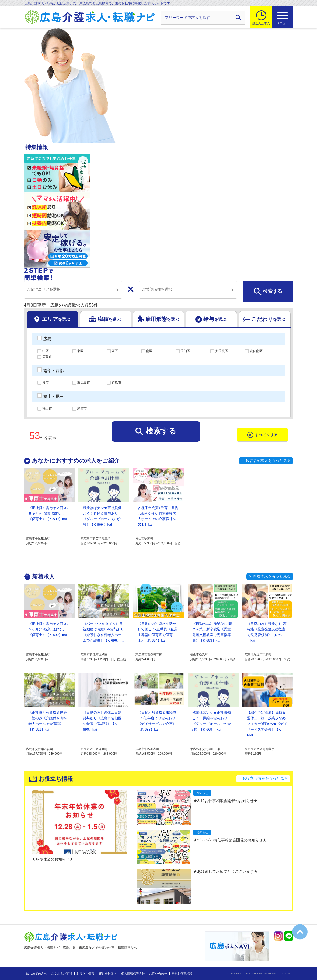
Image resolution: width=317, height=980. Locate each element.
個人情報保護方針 (133, 974)
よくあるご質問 (62, 974)
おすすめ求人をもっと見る (268, 460)
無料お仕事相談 (182, 974)
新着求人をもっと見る (272, 576)
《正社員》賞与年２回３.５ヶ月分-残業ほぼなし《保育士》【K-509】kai (48, 513)
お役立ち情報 (85, 974)
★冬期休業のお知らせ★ (53, 859)
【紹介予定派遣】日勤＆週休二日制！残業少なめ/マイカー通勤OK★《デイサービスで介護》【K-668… (267, 724)
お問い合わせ (158, 974)
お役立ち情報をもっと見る (265, 778)
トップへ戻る (300, 932)
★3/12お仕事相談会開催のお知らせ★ (225, 801)
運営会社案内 (108, 974)
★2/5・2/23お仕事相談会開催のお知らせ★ (230, 840)
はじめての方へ (36, 974)
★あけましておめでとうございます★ (225, 871)
